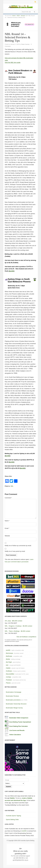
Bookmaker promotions (13, 700)
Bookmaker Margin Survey (14, 708)
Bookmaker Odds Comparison (19, 718)
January (23, 16)
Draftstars (9, 671)
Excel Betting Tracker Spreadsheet (20, 722)
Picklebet (9, 680)
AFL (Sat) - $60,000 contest (14, 621)
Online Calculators (15, 735)
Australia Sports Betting (27, 841)
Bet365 (12, 271)
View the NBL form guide (13, 62)
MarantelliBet (10, 674)
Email (7, 528)
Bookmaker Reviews (13, 696)
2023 (18, 16)
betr (7, 665)
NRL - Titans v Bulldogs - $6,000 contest (17, 631)
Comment (8, 498)
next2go (9, 677)
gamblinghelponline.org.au (20, 860)
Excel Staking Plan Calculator (19, 726)
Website (7, 536)
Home (14, 16)
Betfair (8, 659)
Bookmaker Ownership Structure (16, 704)
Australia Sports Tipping (14, 816)
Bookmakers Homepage (14, 692)
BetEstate (9, 656)
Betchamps (10, 653)
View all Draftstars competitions (26, 637)
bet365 (8, 650)
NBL (12, 486)
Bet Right (9, 662)
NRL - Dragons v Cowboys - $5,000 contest (18, 626)
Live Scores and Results (17, 730)
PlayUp (8, 683)
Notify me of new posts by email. (15, 551)
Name (7, 521)
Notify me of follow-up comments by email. (18, 546)
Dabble (8, 668)
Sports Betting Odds (12, 820)
